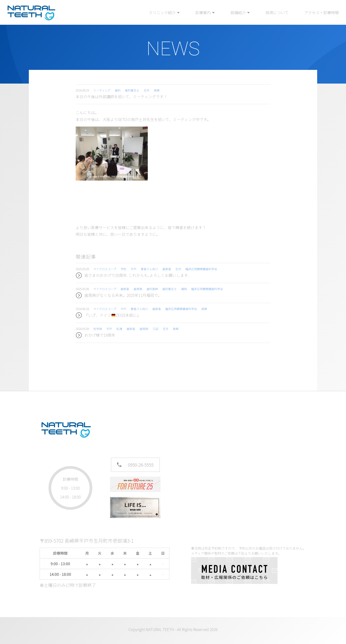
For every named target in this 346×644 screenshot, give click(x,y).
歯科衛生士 (132, 90)
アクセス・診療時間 (322, 12)
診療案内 (203, 12)
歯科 (118, 90)
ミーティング (102, 90)
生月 (147, 90)
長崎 (157, 90)
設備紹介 (238, 12)
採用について (277, 12)
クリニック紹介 (162, 12)
